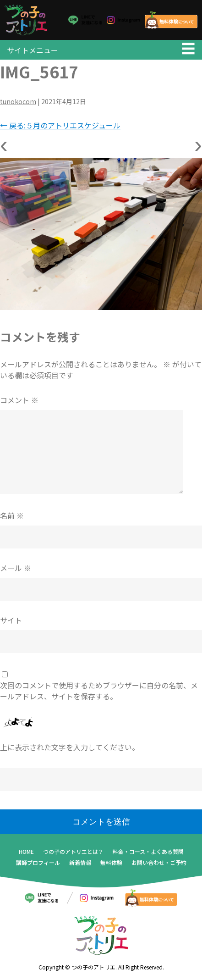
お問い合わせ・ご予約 (159, 862)
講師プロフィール (38, 862)
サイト (11, 620)
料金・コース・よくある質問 (148, 851)
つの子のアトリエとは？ (73, 851)
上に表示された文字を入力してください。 (70, 747)
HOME (26, 851)
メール (16, 568)
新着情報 (80, 862)
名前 (12, 515)
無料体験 (111, 862)
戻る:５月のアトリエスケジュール (60, 125)
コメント (19, 400)
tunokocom (18, 101)
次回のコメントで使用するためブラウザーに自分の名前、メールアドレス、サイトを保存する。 (99, 691)
